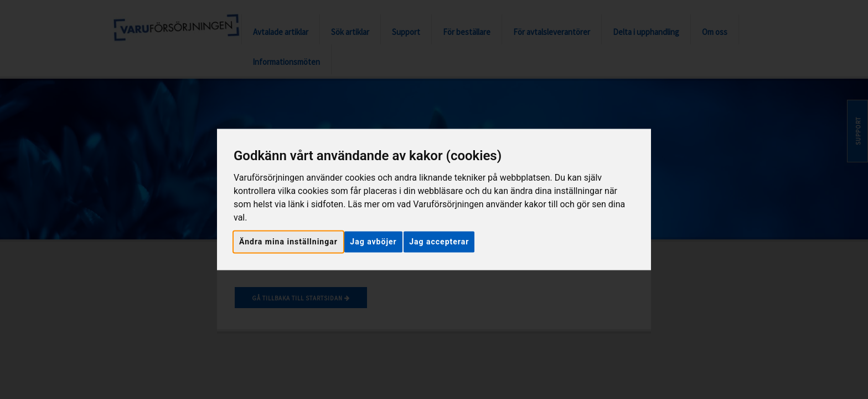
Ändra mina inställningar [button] (288, 242)
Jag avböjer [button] (373, 242)
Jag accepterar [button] (439, 242)
